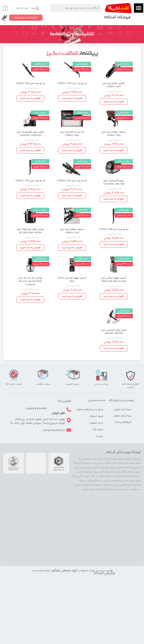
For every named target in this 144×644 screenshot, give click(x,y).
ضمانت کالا (98, 430)
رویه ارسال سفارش (122, 416)
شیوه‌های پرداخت (123, 422)
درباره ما (99, 436)
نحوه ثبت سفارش (123, 409)
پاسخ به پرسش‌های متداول (93, 409)
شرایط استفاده (96, 416)
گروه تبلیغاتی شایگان (64, 571)
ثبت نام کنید (22, 8)
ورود (33, 8)
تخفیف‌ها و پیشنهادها (26, 18)
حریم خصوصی (96, 423)
